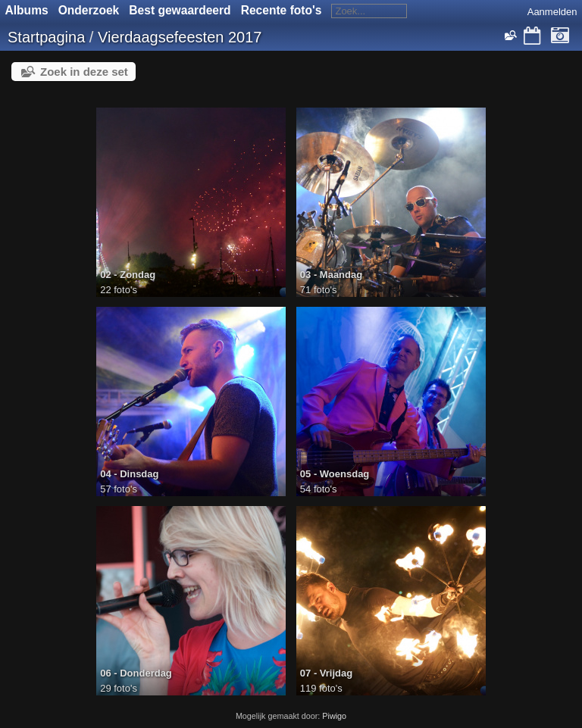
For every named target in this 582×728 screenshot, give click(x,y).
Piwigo (334, 716)
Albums (27, 10)
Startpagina (46, 37)
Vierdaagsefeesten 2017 (180, 37)
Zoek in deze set (84, 72)
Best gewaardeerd (180, 10)
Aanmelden (552, 12)
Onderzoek (89, 10)
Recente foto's (282, 10)
